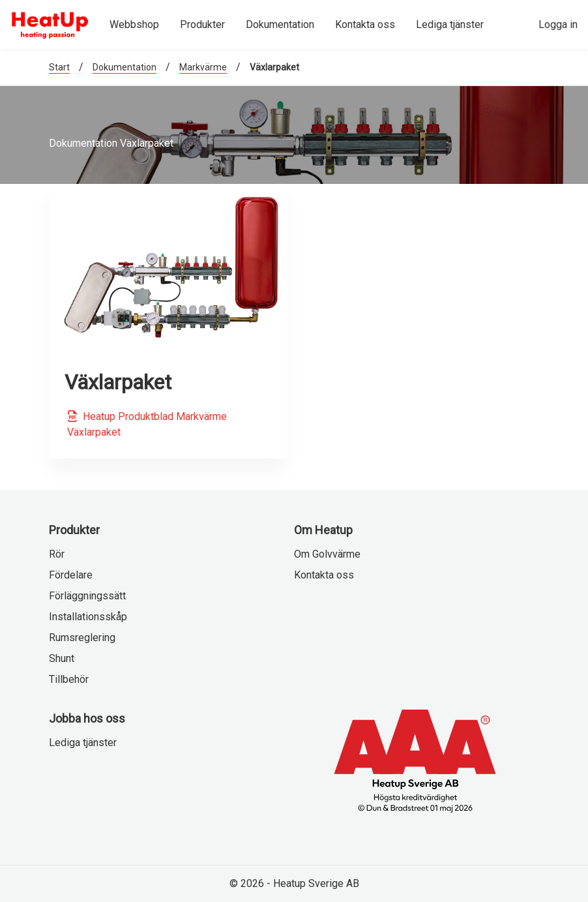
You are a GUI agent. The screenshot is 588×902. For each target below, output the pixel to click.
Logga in (558, 24)
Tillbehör (69, 679)
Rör (57, 554)
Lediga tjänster (83, 743)
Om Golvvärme (327, 554)
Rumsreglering (82, 638)
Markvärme (203, 67)
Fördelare (71, 575)
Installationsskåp (88, 617)
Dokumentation (125, 67)
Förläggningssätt (87, 596)
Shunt (62, 658)
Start (59, 67)
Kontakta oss (324, 575)
